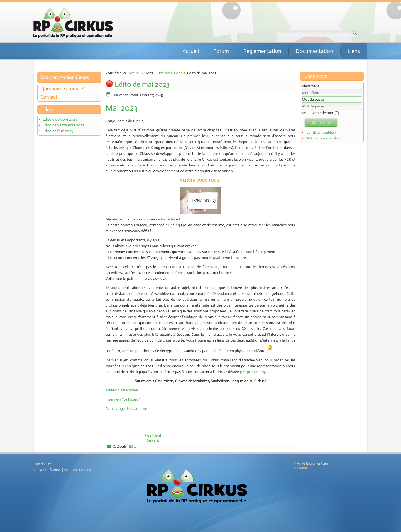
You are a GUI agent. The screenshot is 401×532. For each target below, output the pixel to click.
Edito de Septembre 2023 (63, 125)
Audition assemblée (122, 390)
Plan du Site (42, 464)
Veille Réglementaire (312, 463)
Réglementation (262, 51)
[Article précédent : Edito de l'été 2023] (153, 436)
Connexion (321, 123)
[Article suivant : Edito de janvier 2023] (153, 440)
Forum (221, 51)
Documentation (314, 51)
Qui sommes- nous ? (62, 89)
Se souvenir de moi (317, 113)
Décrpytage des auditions (127, 409)
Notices (164, 73)
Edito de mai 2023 (142, 84)
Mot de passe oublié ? (323, 138)
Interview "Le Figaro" (123, 399)
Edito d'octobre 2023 (60, 119)
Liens (354, 51)
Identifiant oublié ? (321, 132)
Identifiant (310, 86)
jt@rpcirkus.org (253, 372)
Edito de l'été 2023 (58, 131)
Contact (49, 97)
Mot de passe (313, 100)
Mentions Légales (77, 470)
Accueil (191, 51)
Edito (179, 73)
